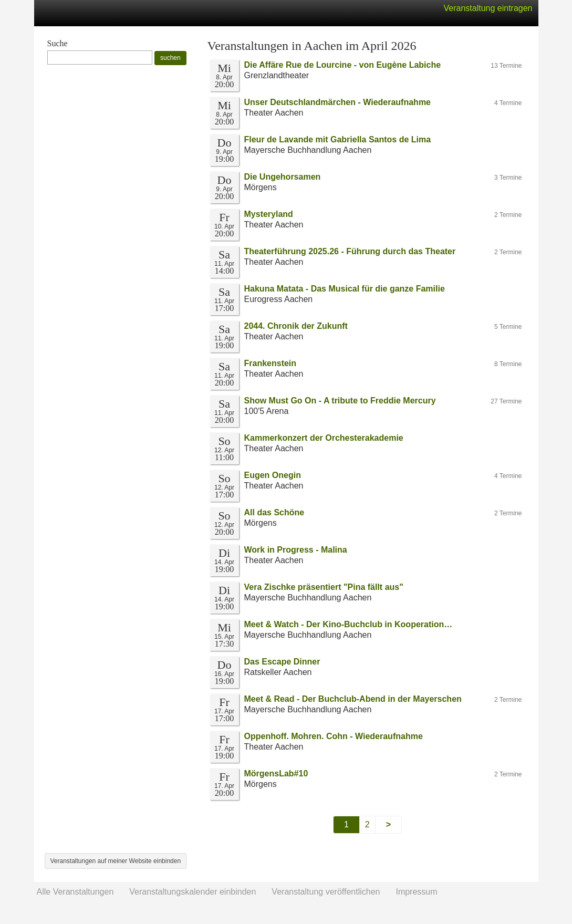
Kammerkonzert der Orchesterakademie (324, 438)
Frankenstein (271, 363)
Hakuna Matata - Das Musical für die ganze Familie (345, 289)
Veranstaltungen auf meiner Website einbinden (116, 861)
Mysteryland (269, 214)
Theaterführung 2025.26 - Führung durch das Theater (350, 251)
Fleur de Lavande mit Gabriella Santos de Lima (338, 139)
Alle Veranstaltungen (75, 892)
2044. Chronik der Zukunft (296, 326)
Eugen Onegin (273, 475)
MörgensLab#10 (276, 774)
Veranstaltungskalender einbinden (193, 892)
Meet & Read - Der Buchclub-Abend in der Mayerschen (353, 699)
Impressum (416, 892)
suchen (170, 58)
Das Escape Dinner (282, 662)
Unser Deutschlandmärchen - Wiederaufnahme (338, 102)
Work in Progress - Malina (296, 550)
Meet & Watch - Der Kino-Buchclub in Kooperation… (349, 624)
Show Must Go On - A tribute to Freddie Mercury (340, 401)
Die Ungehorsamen (283, 177)
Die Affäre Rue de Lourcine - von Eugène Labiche (343, 65)
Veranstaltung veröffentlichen (326, 892)
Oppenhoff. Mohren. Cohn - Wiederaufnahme (334, 736)
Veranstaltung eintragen (488, 8)
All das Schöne (274, 512)
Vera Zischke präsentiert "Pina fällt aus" (324, 587)
